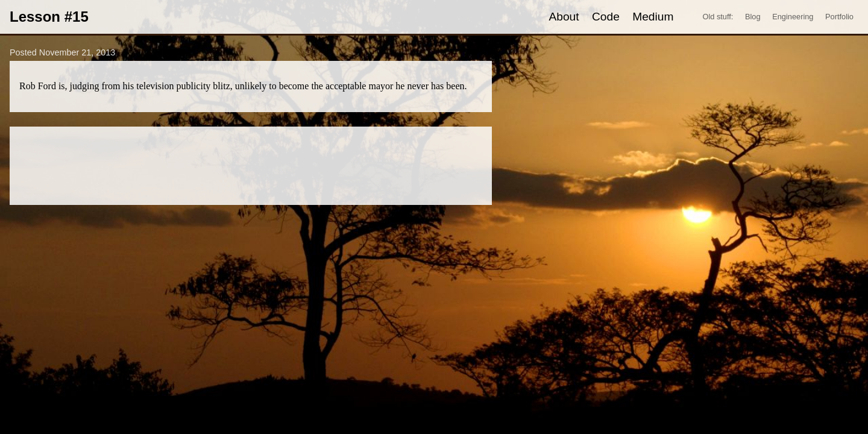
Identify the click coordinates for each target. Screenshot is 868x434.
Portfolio (839, 17)
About (564, 17)
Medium (653, 17)
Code (606, 17)
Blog (753, 17)
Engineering (793, 17)
